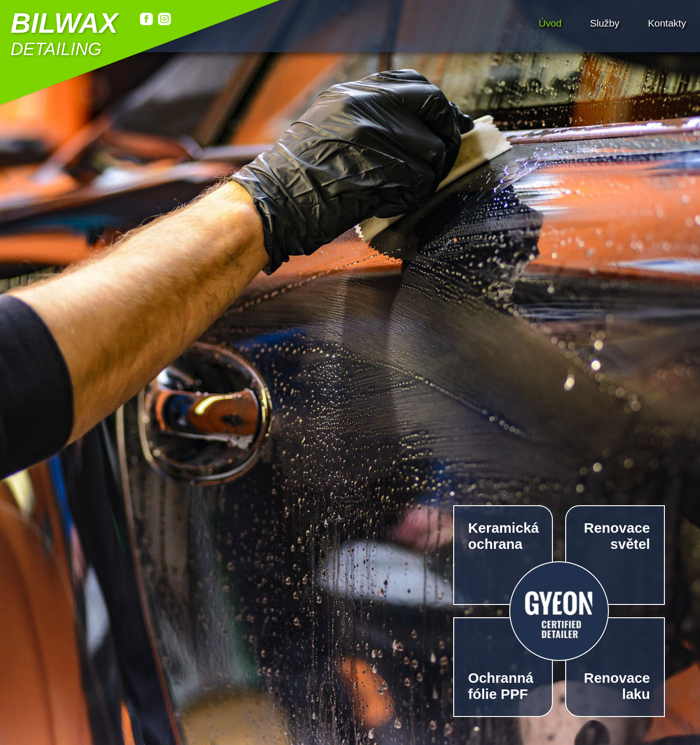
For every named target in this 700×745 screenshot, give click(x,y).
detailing (64, 33)
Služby (605, 23)
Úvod (550, 23)
